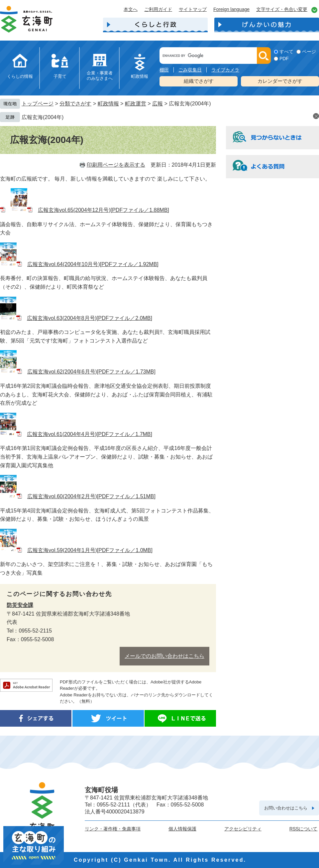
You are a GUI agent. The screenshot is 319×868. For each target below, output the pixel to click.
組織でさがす (199, 81)
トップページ (38, 104)
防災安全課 (20, 605)
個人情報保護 (182, 829)
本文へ (131, 9)
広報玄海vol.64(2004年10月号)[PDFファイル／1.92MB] (93, 264)
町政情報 (140, 76)
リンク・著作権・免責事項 (113, 829)
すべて (286, 52)
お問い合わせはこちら (286, 808)
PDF (284, 59)
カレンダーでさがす (280, 81)
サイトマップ (193, 9)
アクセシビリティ (243, 829)
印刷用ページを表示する (116, 165)
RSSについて (304, 829)
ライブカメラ (225, 70)
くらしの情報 (20, 76)
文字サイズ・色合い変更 (282, 9)
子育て (60, 76)
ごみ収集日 (190, 70)
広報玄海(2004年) (43, 117)
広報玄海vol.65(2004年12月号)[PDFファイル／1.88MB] (104, 210)
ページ (309, 52)
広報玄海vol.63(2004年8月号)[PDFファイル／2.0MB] (90, 318)
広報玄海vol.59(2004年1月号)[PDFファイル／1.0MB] (90, 550)
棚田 (164, 70)
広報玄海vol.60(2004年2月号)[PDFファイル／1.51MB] (91, 496)
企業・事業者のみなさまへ (100, 76)
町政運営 (136, 104)
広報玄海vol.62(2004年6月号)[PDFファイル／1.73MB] (91, 372)
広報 (158, 104)
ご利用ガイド (158, 9)
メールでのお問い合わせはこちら (164, 656)
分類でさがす (75, 104)
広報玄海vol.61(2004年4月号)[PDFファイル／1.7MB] (90, 434)
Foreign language (231, 9)
